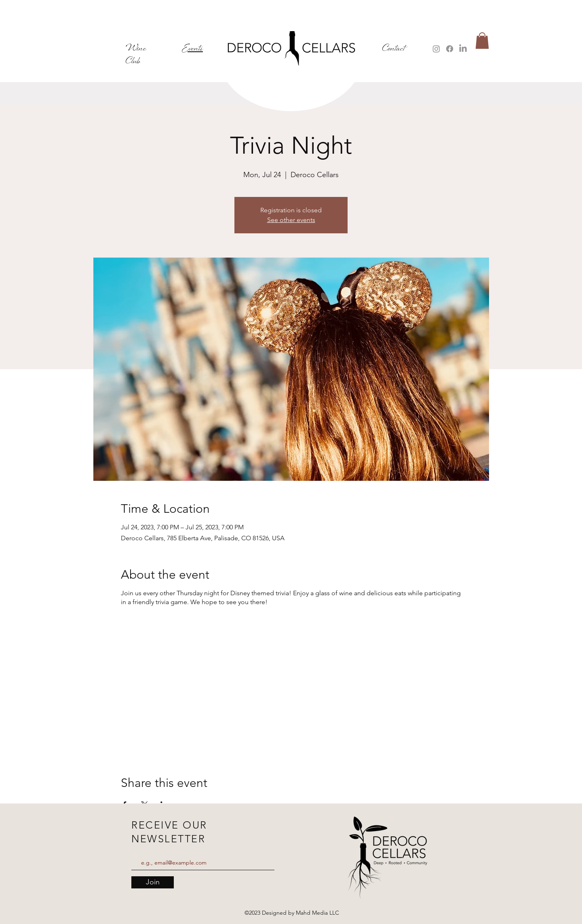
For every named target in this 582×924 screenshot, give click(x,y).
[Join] (153, 882)
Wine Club (136, 55)
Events (192, 49)
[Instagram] (436, 49)
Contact (394, 49)
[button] (482, 41)
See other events (291, 220)
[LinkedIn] (463, 49)
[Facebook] (450, 49)
